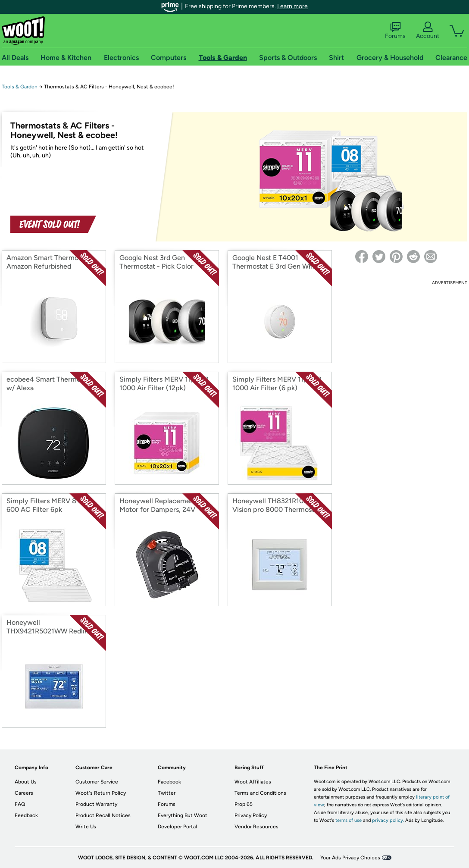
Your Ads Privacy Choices (350, 858)
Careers (24, 793)
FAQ (20, 804)
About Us (26, 782)
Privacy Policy (251, 815)
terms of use (349, 820)
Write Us (86, 827)
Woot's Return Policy (101, 793)
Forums (395, 31)
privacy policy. (388, 820)
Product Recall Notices (103, 815)
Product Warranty (96, 804)
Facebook (169, 782)
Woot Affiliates (253, 782)
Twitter (167, 793)
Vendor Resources (256, 827)
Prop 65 (244, 804)
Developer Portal (177, 827)
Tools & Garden (20, 87)
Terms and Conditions (260, 793)
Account (428, 31)
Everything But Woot (183, 815)
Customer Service (97, 782)
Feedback (26, 815)
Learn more (292, 6)
